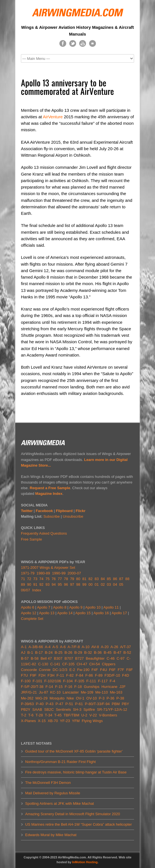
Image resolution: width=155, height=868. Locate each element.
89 (23, 584)
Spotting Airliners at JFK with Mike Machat (60, 803)
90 (29, 584)
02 (103, 584)
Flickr (80, 511)
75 (48, 579)
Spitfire (89, 710)
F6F (112, 670)
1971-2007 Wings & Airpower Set (48, 568)
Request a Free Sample (50, 488)
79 (72, 579)
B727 (79, 658)
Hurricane (109, 687)
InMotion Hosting (85, 862)
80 (78, 579)
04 (115, 584)
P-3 (102, 698)
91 (35, 584)
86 (115, 579)
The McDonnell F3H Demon (48, 783)
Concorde (29, 670)
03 (109, 584)
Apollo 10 (93, 607)
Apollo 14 (65, 613)
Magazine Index (49, 494)
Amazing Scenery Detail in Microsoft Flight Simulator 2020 (73, 814)
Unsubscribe (73, 516)
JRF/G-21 (29, 692)
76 (54, 579)
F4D (126, 675)
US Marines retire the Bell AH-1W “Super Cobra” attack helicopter (78, 824)
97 (72, 584)
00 (91, 584)
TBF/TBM (72, 715)
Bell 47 (46, 658)
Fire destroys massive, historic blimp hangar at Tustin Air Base (76, 772)
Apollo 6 (28, 607)
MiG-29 (41, 698)
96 (66, 584)
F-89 (99, 675)
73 (35, 579)
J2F (122, 687)
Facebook (44, 511)
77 (60, 579)
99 (84, 584)
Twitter (27, 511)
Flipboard (64, 511)
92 (41, 584)
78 (66, 579)
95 (60, 584)
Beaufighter (96, 658)
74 (41, 579)
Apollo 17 (119, 613)
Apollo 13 (47, 613)
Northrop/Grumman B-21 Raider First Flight (60, 762)
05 (121, 584)
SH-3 (77, 710)
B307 (58, 658)
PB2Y (26, 710)
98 (78, 584)
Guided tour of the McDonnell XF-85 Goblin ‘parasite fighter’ (74, 751)
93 (48, 584)
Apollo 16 (101, 613)
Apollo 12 (29, 613)
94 (54, 584)
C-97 (120, 658)
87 (121, 579)
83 (96, 579)
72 (29, 579)
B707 (69, 658)
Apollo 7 (44, 607)
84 (103, 579)
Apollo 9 (76, 607)
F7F (121, 670)
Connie (45, 670)
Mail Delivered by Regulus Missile (53, 793)
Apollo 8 (60, 607)
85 (109, 579)
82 (91, 579)
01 (96, 584)
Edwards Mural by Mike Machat (51, 835)
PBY (125, 704)
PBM (116, 704)
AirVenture (53, 117)
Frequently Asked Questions (44, 533)
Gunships (92, 687)
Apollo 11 (111, 607)
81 (84, 579)
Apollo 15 (83, 613)
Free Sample (31, 539)
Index (37, 590)
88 (127, 579)
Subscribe (51, 516)
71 (23, 579)
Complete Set (32, 619)
